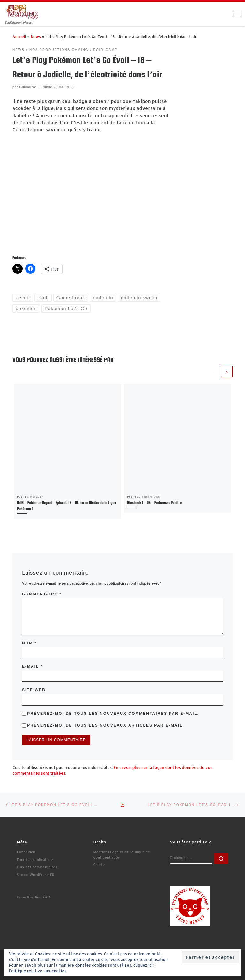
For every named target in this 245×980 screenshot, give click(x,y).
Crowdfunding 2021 (34, 897)
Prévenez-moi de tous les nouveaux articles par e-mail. (106, 725)
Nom (29, 643)
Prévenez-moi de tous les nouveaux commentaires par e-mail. (113, 714)
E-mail (32, 666)
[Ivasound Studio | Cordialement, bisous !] (22, 11)
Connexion (26, 852)
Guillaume (28, 87)
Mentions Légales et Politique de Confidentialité (122, 855)
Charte (99, 865)
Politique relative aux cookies (38, 971)
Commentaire (42, 594)
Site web (34, 690)
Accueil (19, 36)
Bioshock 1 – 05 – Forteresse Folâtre (154, 503)
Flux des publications (35, 860)
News (36, 36)
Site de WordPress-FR (36, 875)
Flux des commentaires (37, 867)
